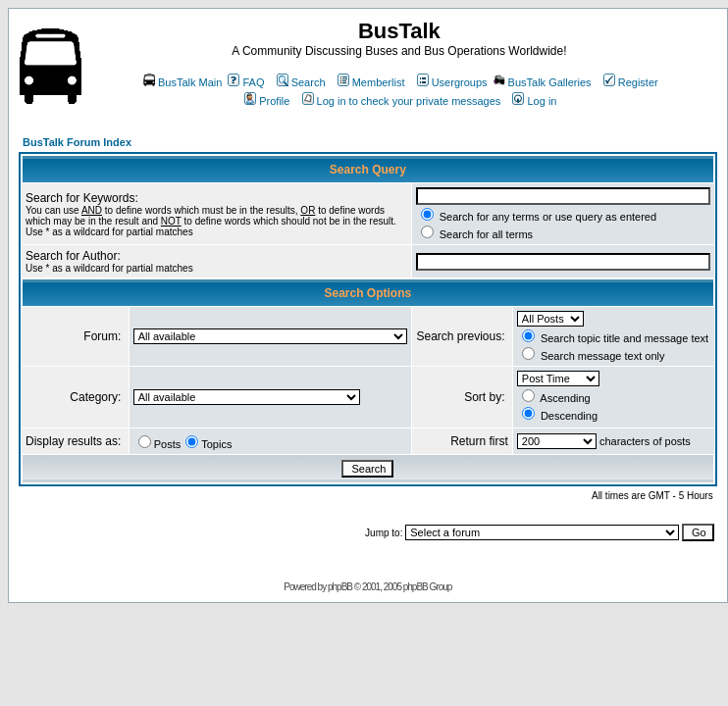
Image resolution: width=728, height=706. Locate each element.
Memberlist (371, 82)
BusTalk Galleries (543, 82)
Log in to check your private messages (402, 101)
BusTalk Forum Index (77, 142)
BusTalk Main (182, 82)
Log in (534, 101)
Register (631, 82)
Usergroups (452, 82)
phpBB (340, 587)
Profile (267, 101)
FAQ (246, 82)
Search (301, 82)
